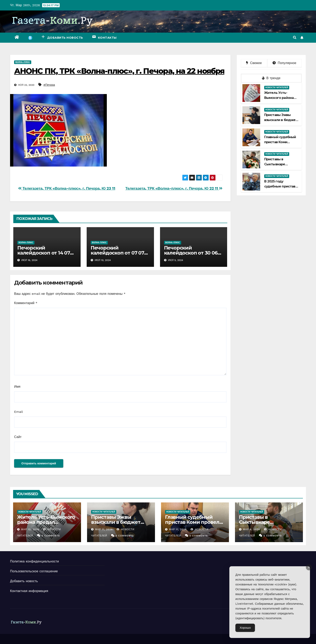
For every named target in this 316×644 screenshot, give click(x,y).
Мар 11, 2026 (104, 529)
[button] (295, 38)
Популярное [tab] (284, 63)
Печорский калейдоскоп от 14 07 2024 (44, 253)
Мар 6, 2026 (252, 529)
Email (19, 412)
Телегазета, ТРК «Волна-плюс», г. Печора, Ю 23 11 (67, 188)
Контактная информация (29, 591)
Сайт (18, 437)
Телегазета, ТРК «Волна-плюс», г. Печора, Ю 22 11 (174, 188)
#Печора (49, 85)
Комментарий (26, 303)
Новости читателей (277, 87)
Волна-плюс (23, 62)
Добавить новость (24, 581)
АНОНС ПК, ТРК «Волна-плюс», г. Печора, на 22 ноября (119, 71)
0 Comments (51, 536)
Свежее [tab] (254, 63)
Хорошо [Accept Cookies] (245, 628)
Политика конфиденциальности (34, 561)
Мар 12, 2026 (30, 529)
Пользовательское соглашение (34, 571)
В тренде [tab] (271, 78)
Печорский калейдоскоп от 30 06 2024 (191, 253)
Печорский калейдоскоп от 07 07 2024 (117, 253)
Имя (17, 387)
